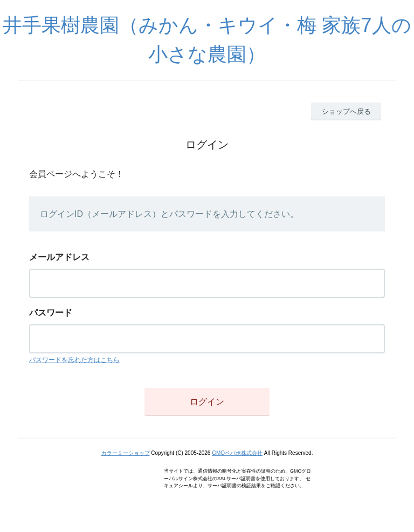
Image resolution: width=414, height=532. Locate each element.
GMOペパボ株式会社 (237, 453)
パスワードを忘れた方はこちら (74, 360)
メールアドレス (59, 257)
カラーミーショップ (126, 453)
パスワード (51, 313)
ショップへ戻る (346, 111)
